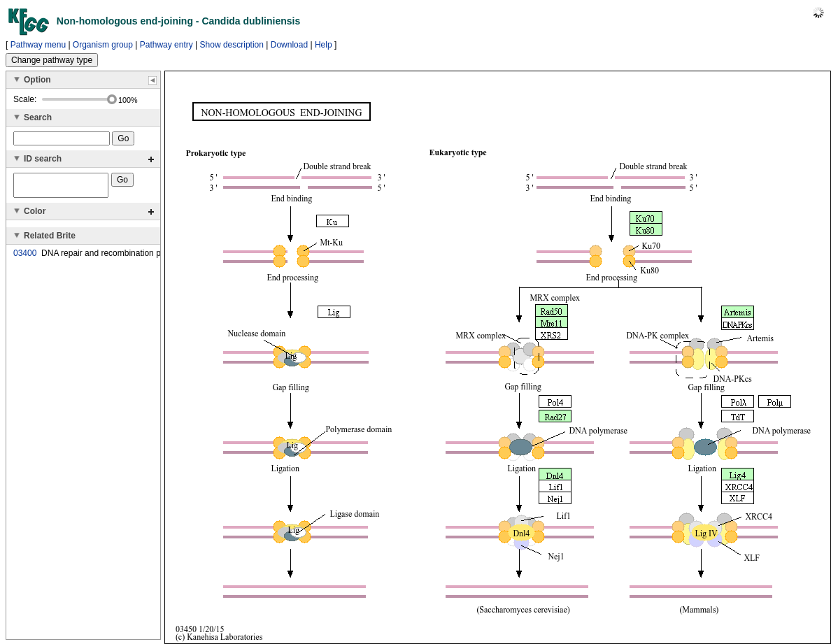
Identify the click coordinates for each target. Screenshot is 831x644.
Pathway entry (166, 45)
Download (289, 45)
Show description (232, 45)
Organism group (103, 45)
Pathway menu (38, 45)
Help (324, 45)
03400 (25, 257)
